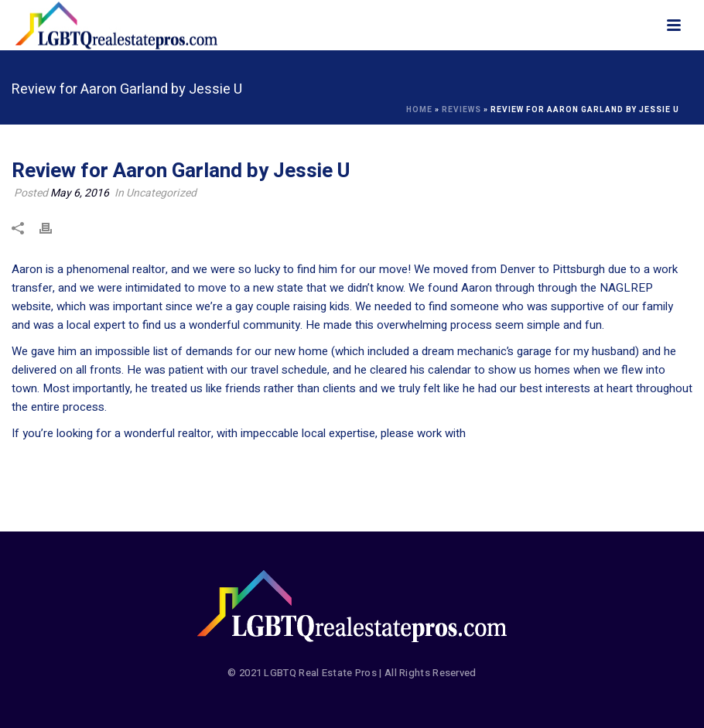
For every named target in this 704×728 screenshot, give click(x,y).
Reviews (461, 110)
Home (419, 110)
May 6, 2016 (80, 193)
